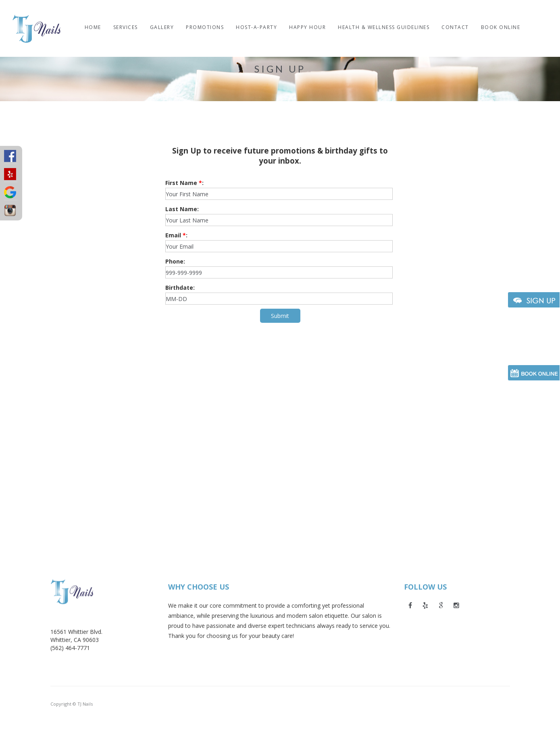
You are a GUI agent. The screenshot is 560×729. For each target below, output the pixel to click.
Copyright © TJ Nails (72, 704)
